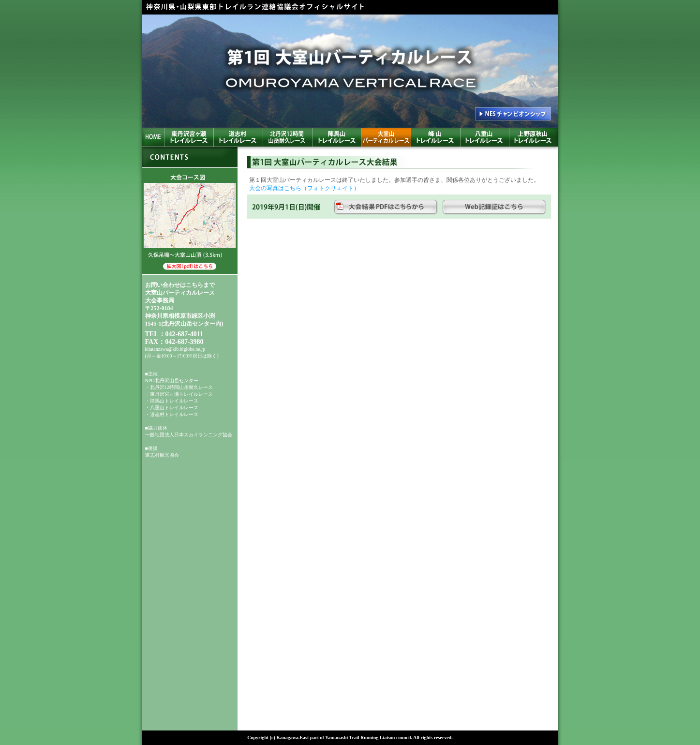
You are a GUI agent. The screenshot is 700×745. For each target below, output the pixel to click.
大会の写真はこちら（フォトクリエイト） (304, 188)
